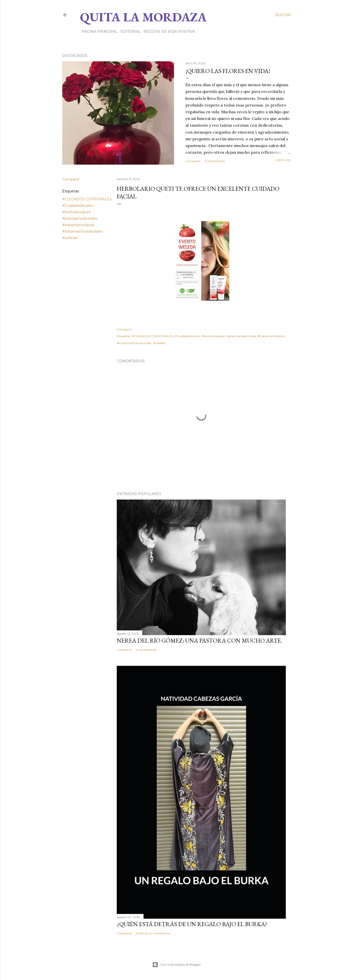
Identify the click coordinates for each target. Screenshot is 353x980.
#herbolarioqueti (76, 212)
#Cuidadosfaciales (78, 206)
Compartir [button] (193, 161)
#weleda (70, 238)
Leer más (283, 160)
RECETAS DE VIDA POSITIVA (168, 32)
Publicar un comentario (153, 933)
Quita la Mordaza (143, 17)
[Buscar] (283, 15)
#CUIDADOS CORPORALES (87, 199)
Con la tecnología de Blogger (177, 965)
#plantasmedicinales (80, 218)
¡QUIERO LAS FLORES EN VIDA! (228, 71)
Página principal (98, 32)
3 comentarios (215, 161)
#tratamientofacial (78, 225)
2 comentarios (146, 650)
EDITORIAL (129, 32)
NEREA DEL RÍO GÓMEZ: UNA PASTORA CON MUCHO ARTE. (199, 640)
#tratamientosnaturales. (83, 231)
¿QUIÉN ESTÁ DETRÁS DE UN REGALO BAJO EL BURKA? (192, 924)
